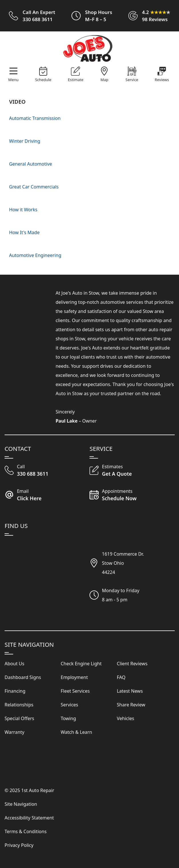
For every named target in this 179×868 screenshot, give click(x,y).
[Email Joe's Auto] (47, 495)
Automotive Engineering (35, 255)
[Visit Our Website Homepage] (89, 49)
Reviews (162, 80)
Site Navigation (21, 804)
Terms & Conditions (26, 831)
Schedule (43, 80)
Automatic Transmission (35, 118)
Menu (13, 80)
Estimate (75, 80)
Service (132, 80)
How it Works (23, 210)
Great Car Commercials (34, 187)
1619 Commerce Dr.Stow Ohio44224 (123, 563)
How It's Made (24, 232)
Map (104, 80)
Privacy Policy (19, 845)
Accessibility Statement (29, 818)
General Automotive (31, 164)
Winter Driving (25, 141)
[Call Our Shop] (47, 471)
